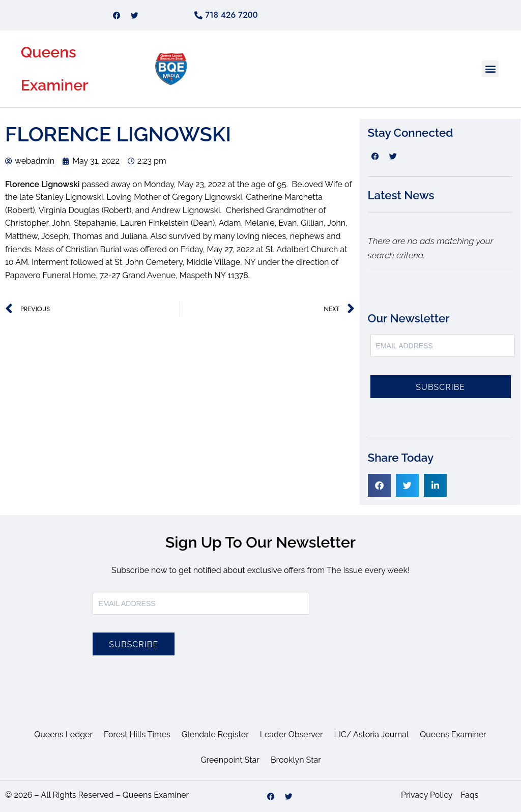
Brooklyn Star (296, 760)
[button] (490, 69)
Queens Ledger (63, 734)
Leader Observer (292, 734)
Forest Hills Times (137, 734)
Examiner (55, 85)
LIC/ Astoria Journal (372, 734)
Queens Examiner (453, 734)
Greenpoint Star (230, 760)
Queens (49, 52)
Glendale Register (215, 734)
